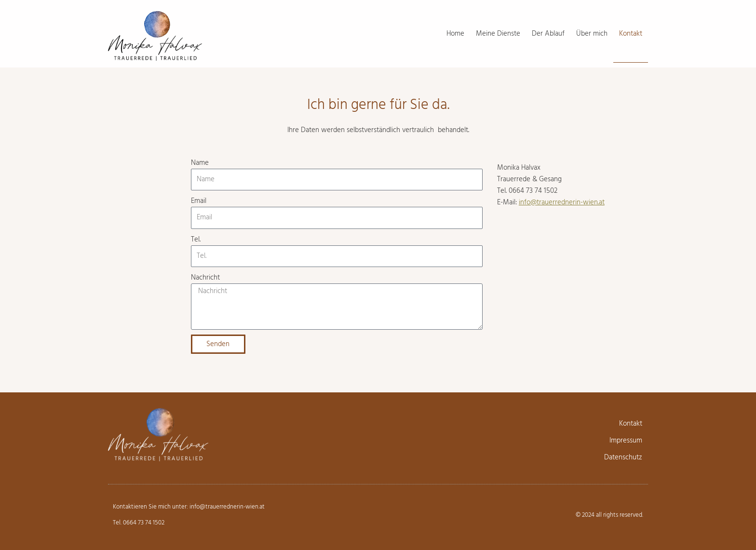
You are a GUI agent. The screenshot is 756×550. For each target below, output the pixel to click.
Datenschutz (623, 457)
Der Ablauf (548, 34)
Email (199, 201)
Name (200, 163)
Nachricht (205, 278)
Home (455, 34)
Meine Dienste (498, 34)
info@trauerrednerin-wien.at (562, 202)
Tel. (196, 240)
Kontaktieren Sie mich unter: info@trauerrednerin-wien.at (189, 507)
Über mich (592, 34)
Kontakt (631, 34)
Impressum (626, 441)
